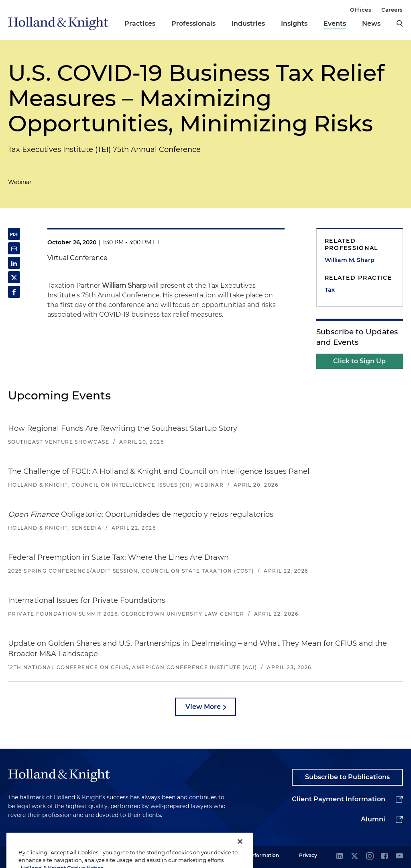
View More (203, 707)
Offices (361, 10)
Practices (140, 24)
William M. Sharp (350, 260)
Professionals (193, 24)
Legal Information (257, 855)
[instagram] (370, 857)
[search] (400, 23)
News (371, 24)
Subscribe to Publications (347, 777)
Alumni (373, 819)
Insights (294, 24)
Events (335, 24)
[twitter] (354, 857)
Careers (392, 10)
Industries (248, 24)
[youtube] (399, 857)
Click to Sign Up (359, 361)
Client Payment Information (339, 799)
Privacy (308, 855)
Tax (330, 290)
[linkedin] (340, 857)
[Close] (240, 855)
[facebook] (385, 857)
